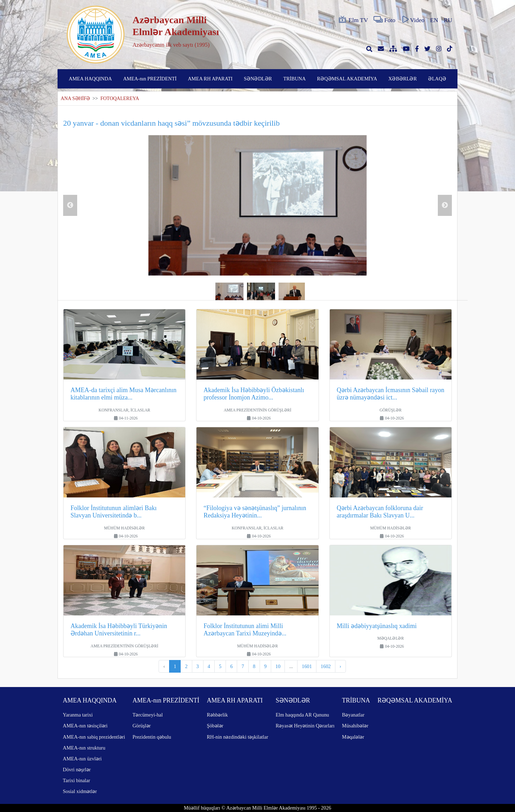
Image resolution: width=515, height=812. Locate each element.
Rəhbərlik (217, 715)
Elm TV (353, 20)
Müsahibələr (355, 726)
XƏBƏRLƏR (403, 79)
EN (434, 20)
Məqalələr (353, 737)
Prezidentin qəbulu (152, 737)
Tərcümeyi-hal (148, 715)
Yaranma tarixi (78, 715)
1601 (307, 666)
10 (278, 666)
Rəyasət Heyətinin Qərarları (305, 726)
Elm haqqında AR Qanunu (302, 715)
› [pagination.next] (340, 666)
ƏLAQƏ (437, 79)
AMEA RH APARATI (210, 79)
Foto (384, 20)
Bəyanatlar (353, 715)
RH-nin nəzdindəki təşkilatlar (237, 737)
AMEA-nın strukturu (84, 748)
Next (445, 205)
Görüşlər (142, 726)
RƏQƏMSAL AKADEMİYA (347, 79)
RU (448, 20)
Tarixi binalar (76, 780)
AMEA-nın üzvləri (82, 759)
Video (413, 20)
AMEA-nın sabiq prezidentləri (94, 737)
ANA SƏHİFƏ (75, 98)
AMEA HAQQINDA (90, 79)
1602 (326, 666)
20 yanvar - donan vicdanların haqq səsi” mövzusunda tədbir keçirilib (171, 123)
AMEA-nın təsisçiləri (85, 726)
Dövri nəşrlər (77, 770)
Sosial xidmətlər (80, 791)
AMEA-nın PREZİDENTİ (150, 79)
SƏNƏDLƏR (258, 79)
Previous (70, 205)
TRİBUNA (294, 79)
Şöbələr (215, 726)
